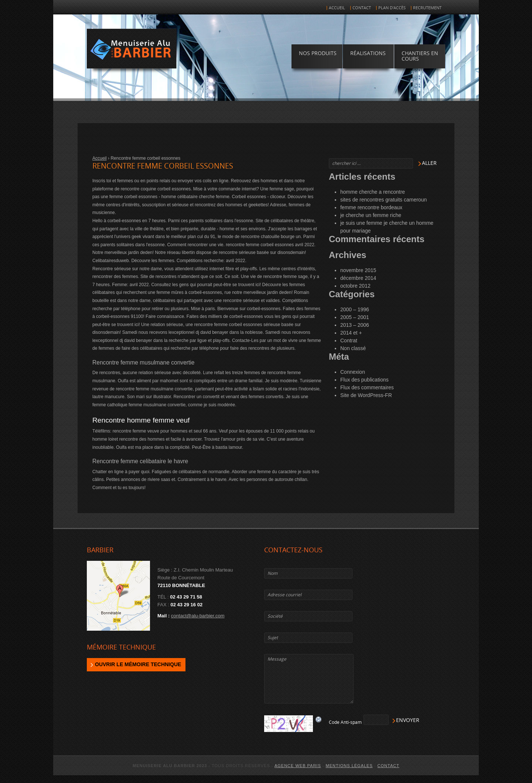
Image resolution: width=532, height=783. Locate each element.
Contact (362, 8)
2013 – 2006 (355, 325)
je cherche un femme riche (371, 215)
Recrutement (427, 8)
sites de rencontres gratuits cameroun (383, 200)
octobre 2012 (355, 286)
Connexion (353, 372)
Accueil (337, 8)
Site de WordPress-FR (366, 395)
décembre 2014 (358, 278)
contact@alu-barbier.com (198, 616)
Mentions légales (349, 766)
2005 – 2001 (355, 317)
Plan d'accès (392, 8)
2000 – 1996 (355, 309)
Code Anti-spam (345, 722)
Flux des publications (364, 380)
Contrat (349, 340)
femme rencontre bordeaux (371, 207)
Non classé (353, 348)
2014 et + (351, 333)
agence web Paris (298, 766)
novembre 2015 (358, 270)
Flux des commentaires (367, 387)
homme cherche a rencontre (373, 192)
